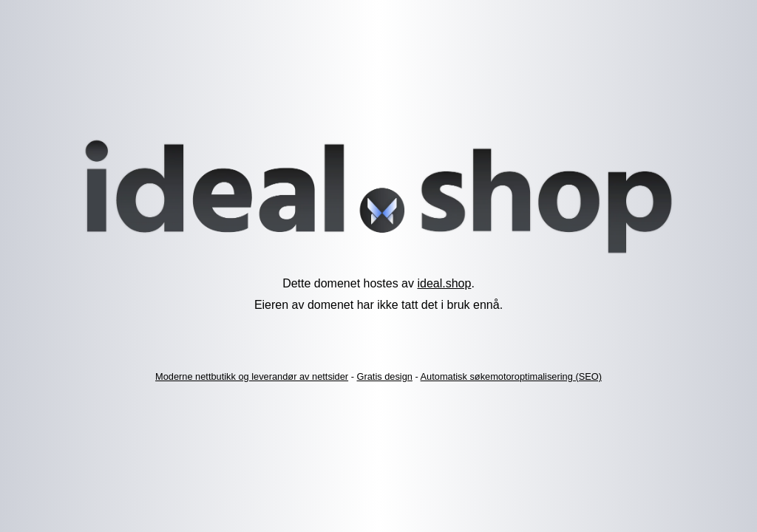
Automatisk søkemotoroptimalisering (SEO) (511, 376)
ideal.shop (444, 283)
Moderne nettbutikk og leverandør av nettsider (252, 376)
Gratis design (385, 376)
